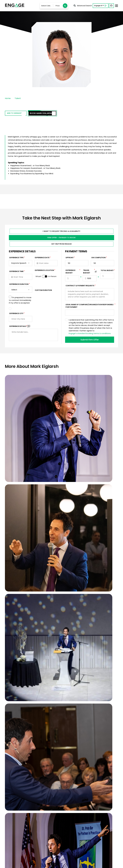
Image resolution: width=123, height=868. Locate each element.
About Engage (70, 844)
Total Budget (107, 271)
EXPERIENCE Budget (72, 272)
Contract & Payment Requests (80, 286)
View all (90, 825)
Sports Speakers (94, 814)
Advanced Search (83, 6)
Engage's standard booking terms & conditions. (90, 334)
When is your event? (55, 710)
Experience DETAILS (18, 327)
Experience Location (44, 271)
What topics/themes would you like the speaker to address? (68, 739)
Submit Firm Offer (90, 340)
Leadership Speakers (96, 822)
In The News (69, 837)
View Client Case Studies (61, 665)
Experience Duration (19, 285)
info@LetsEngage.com (17, 817)
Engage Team (70, 847)
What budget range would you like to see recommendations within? (62, 719)
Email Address (53, 698)
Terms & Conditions (26, 865)
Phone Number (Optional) (91, 698)
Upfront (70, 258)
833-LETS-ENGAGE (16, 820)
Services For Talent (72, 818)
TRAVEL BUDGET (89, 272)
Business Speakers (95, 811)
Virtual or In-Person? (89, 710)
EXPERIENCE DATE (42, 258)
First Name (52, 690)
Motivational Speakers (97, 818)
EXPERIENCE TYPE (16, 258)
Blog (66, 840)
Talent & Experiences (51, 811)
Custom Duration (43, 291)
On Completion (98, 258)
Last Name (86, 690)
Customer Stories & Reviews (77, 833)
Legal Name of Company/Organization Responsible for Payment (90, 307)
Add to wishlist (19, 114)
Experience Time (16, 272)
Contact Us (46, 822)
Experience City (16, 314)
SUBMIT (66, 764)
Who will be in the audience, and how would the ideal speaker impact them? (74, 750)
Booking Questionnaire (51, 836)
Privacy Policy (10, 865)
